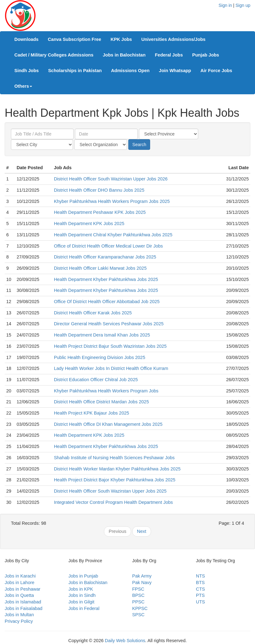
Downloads (26, 39)
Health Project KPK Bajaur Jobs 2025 (92, 413)
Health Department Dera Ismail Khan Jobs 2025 (102, 335)
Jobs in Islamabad (23, 602)
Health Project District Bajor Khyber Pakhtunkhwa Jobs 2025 (115, 480)
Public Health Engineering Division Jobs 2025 (100, 357)
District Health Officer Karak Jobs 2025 (93, 313)
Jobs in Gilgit (81, 602)
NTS (201, 576)
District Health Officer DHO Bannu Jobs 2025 (99, 190)
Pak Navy (142, 583)
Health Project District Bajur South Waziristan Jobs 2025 (110, 346)
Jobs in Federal (84, 608)
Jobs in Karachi (20, 576)
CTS (201, 589)
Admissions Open (130, 71)
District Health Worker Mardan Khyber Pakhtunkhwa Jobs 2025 (117, 469)
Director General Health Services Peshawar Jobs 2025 (109, 324)
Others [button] (23, 86)
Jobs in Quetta (19, 595)
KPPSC (140, 608)
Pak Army (142, 576)
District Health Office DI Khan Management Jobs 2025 (108, 424)
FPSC (138, 589)
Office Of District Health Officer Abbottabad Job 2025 (107, 302)
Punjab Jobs (206, 55)
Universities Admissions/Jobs (174, 39)
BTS (200, 583)
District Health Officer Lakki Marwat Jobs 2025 (100, 268)
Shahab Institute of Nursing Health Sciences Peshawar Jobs (114, 458)
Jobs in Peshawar (22, 589)
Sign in (225, 5)
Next (142, 531)
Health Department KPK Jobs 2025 (89, 224)
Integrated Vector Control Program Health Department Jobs (113, 502)
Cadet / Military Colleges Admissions (54, 55)
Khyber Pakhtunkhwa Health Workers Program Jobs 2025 (112, 201)
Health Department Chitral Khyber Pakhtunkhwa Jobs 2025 (113, 235)
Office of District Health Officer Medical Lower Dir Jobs (108, 246)
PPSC (139, 602)
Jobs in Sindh (82, 595)
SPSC (139, 615)
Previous (117, 531)
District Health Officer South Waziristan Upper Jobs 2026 (111, 179)
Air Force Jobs (216, 71)
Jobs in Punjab (83, 576)
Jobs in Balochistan (124, 55)
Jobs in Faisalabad (24, 608)
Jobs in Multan (19, 615)
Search (139, 145)
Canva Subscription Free (74, 39)
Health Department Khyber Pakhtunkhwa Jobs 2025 (106, 279)
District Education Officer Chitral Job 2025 (96, 380)
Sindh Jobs (27, 71)
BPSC (139, 595)
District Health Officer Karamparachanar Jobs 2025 (105, 257)
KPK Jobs (121, 39)
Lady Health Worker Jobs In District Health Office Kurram (111, 368)
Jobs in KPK (81, 589)
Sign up (243, 5)
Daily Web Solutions (125, 641)
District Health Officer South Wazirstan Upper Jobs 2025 (110, 491)
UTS (201, 602)
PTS (200, 595)
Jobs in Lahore (20, 583)
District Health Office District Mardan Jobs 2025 (101, 402)
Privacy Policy (19, 621)
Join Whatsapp (175, 71)
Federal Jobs (169, 55)
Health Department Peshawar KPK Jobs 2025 (100, 212)
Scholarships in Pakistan (75, 71)
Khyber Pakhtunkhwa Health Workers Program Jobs (106, 391)
